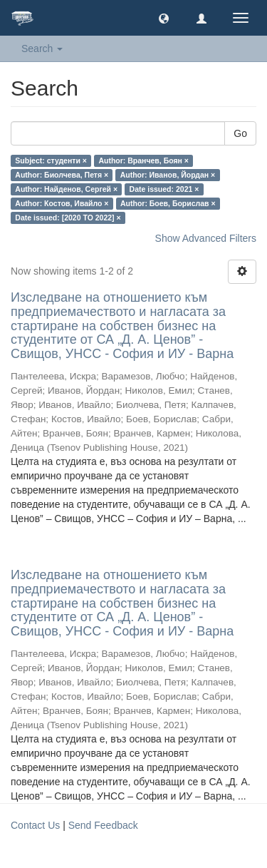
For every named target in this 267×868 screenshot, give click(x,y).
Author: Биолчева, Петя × (62, 175)
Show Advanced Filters (206, 238)
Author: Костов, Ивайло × (62, 203)
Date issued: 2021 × (164, 189)
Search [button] (42, 48)
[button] (164, 18)
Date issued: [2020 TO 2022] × (68, 218)
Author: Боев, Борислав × (168, 203)
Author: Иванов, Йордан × (168, 175)
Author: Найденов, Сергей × (66, 189)
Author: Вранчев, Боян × (143, 160)
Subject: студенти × (51, 160)
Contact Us (35, 825)
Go (240, 133)
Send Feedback (103, 825)
